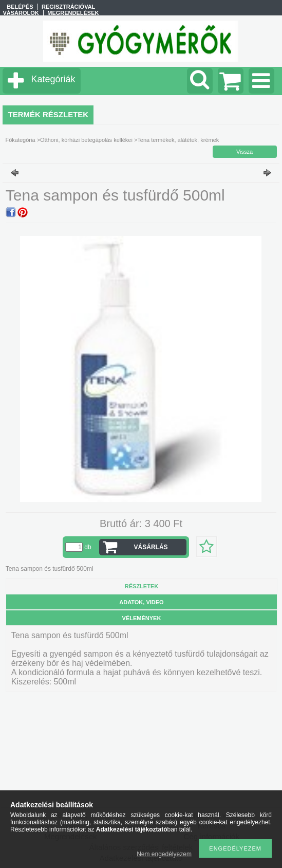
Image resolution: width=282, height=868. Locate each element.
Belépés (20, 7)
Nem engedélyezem (164, 854)
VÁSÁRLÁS (151, 547)
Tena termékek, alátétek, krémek (178, 140)
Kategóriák (53, 79)
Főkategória (20, 140)
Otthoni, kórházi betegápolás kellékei (86, 140)
